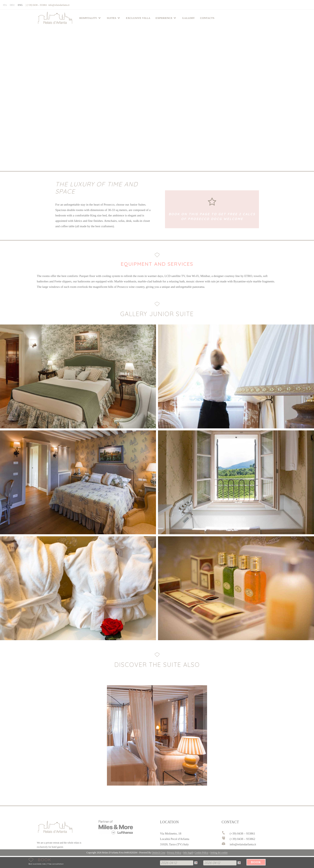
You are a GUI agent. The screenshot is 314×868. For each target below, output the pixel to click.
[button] (78, 376)
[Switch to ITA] (5, 5)
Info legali (188, 853)
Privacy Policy (174, 853)
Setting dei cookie (219, 853)
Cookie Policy (201, 853)
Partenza (200, 859)
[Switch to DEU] (12, 5)
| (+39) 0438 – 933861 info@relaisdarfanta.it (48, 5)
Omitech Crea (159, 853)
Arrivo (160, 859)
